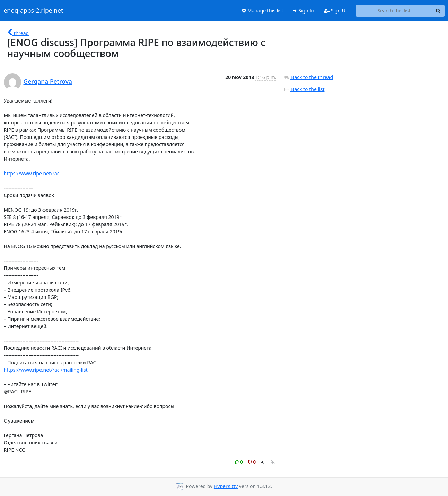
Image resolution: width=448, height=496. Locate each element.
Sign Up (336, 11)
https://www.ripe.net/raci (32, 173)
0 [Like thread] (239, 462)
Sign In (304, 11)
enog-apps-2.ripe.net (34, 11)
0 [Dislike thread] (252, 462)
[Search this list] (394, 11)
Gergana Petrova (48, 81)
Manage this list (263, 11)
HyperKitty (226, 486)
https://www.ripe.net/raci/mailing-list (46, 370)
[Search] (438, 11)
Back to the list (304, 89)
